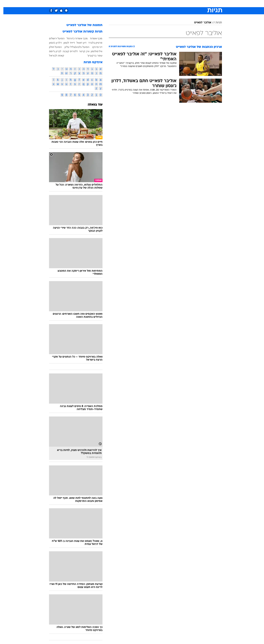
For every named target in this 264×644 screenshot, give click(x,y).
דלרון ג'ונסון (52, 43)
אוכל (141, 3)
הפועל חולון (52, 47)
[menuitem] (193, 4)
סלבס (160, 3)
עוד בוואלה (92, 105)
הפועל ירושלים (53, 38)
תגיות (215, 23)
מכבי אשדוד (93, 38)
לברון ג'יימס (52, 51)
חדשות (195, 3)
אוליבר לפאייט (199, 23)
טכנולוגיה (104, 3)
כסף (150, 3)
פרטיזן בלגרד (92, 43)
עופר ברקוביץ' (91, 56)
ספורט (183, 3)
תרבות (171, 3)
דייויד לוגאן (66, 43)
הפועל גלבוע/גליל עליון (74, 47)
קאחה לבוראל (53, 56)
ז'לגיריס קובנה (67, 51)
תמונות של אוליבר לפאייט (81, 25)
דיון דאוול (78, 43)
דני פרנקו (94, 47)
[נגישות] (5, 4)
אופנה (91, 3)
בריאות (130, 3)
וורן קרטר (81, 51)
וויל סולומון (93, 51)
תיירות (118, 3)
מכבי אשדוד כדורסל (74, 38)
